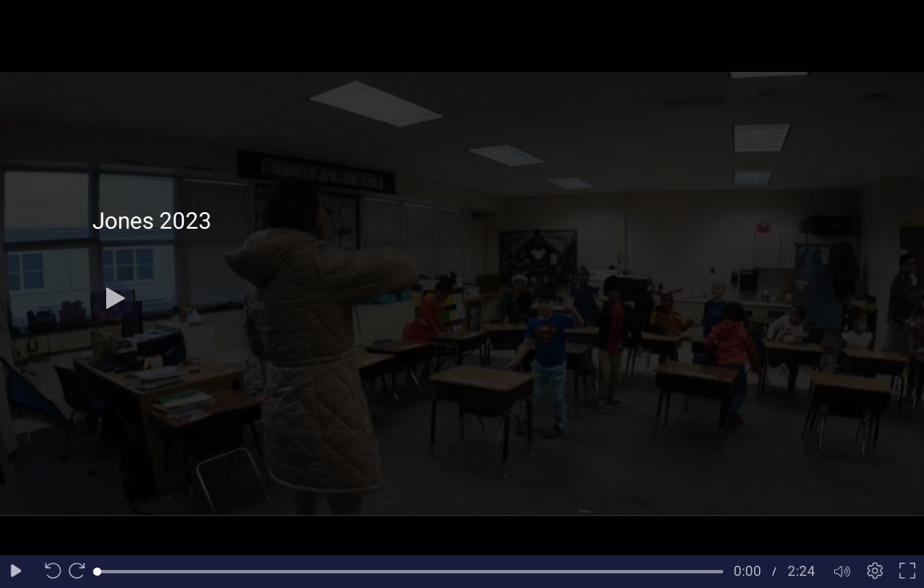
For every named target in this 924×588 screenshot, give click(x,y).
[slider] (410, 572)
